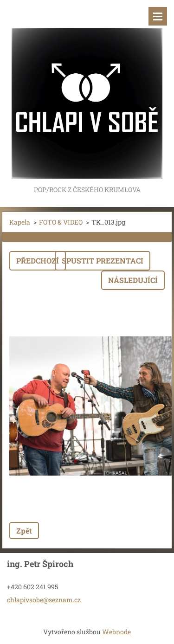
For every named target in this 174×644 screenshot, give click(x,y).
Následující (133, 280)
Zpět (24, 531)
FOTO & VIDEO (61, 222)
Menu (158, 16)
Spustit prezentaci (103, 261)
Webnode (116, 632)
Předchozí (38, 261)
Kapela (20, 222)
